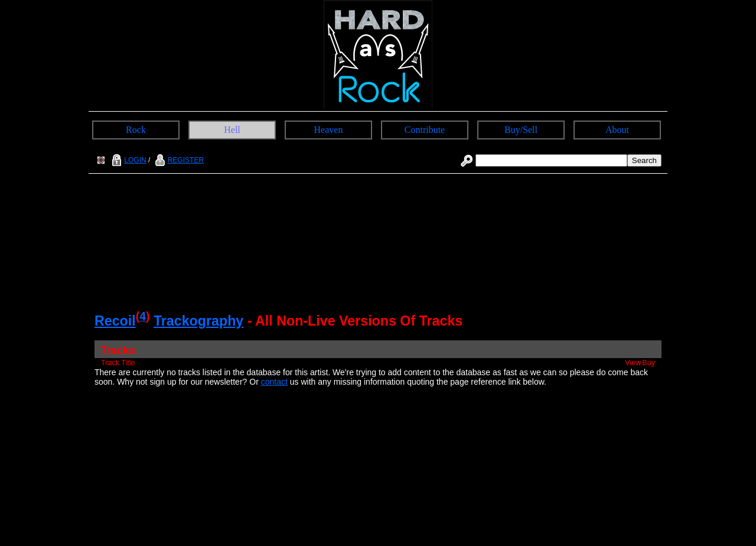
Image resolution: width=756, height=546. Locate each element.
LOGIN (128, 160)
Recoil (115, 321)
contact (274, 382)
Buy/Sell (521, 130)
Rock (136, 130)
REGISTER (178, 160)
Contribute (425, 130)
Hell (232, 130)
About (617, 130)
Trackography (198, 321)
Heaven (329, 130)
